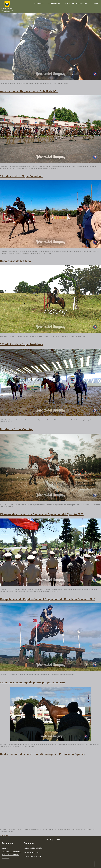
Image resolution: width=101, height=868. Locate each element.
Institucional (38, 3)
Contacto (94, 3)
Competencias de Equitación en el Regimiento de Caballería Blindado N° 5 (48, 599)
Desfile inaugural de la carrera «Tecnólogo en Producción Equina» (43, 754)
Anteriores (4, 836)
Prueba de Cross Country (16, 429)
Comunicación (82, 3)
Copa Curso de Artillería (15, 261)
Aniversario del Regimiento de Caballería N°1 (29, 91)
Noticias (5, 849)
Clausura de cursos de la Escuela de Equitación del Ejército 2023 (42, 514)
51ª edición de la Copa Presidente (22, 176)
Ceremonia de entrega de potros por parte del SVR (32, 682)
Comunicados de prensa (11, 852)
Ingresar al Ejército (54, 3)
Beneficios (69, 3)
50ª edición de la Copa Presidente (22, 344)
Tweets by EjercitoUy (54, 840)
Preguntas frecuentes (10, 855)
